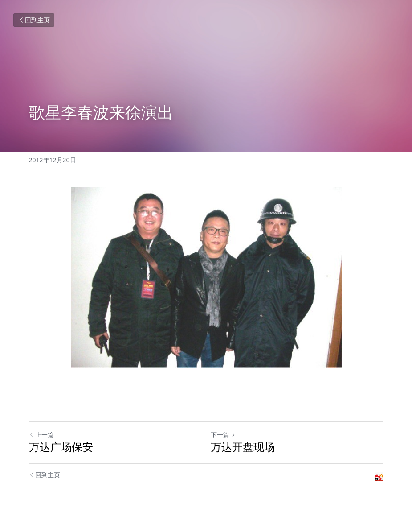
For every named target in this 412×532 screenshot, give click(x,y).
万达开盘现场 (243, 447)
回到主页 (34, 20)
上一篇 (41, 435)
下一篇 (223, 435)
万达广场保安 (61, 447)
